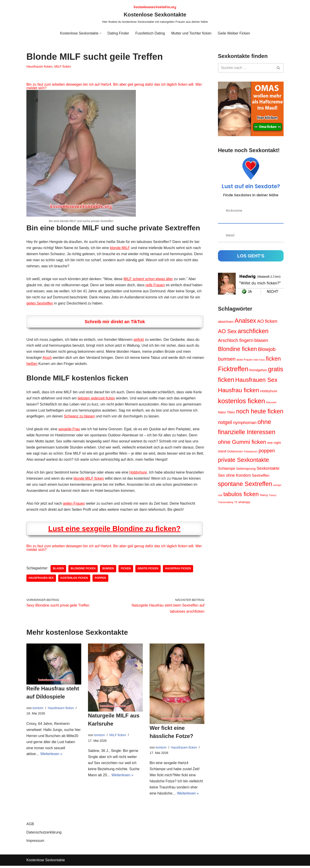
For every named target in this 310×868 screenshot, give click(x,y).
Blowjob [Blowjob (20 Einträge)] (267, 349)
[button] (100, 33)
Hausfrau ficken (179, 570)
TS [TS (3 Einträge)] (236, 503)
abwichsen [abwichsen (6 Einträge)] (226, 322)
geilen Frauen (74, 505)
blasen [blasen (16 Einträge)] (261, 340)
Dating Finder (118, 33)
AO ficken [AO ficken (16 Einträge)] (267, 321)
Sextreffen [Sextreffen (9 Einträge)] (261, 476)
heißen (45, 365)
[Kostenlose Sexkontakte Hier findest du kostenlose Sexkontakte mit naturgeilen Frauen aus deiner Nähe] (155, 14)
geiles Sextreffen (40, 304)
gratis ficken (148, 570)
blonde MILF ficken (108, 480)
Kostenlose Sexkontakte (46, 862)
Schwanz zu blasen (80, 418)
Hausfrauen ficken (39, 66)
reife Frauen (156, 285)
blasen (59, 570)
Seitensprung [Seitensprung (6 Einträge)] (246, 469)
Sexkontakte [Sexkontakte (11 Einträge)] (268, 469)
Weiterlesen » (51, 756)
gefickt (139, 340)
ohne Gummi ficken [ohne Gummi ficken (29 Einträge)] (242, 443)
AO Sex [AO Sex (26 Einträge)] (227, 331)
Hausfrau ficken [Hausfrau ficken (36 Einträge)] (239, 391)
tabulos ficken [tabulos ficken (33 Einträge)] (241, 495)
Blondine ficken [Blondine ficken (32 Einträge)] (237, 349)
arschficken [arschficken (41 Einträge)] (253, 331)
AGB (30, 826)
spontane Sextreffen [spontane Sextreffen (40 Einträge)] (245, 484)
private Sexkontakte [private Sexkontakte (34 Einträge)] (243, 460)
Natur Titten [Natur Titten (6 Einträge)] (227, 413)
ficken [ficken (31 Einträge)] (273, 359)
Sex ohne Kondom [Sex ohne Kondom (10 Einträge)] (234, 476)
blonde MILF (120, 248)
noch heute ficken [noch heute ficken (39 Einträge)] (260, 412)
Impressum (35, 843)
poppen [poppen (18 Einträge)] (267, 451)
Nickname (234, 211)
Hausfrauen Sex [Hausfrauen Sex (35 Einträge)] (256, 380)
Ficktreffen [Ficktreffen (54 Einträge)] (233, 369)
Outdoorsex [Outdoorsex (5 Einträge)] (235, 452)
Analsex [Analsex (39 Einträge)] (245, 321)
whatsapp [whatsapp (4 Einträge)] (244, 503)
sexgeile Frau (69, 430)
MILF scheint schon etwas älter (149, 279)
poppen (101, 580)
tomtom (38, 710)
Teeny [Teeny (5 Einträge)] (264, 496)
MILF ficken (63, 66)
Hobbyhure (139, 474)
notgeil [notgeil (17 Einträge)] (225, 423)
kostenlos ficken (74, 580)
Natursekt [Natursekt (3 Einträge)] (271, 403)
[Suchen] (246, 68)
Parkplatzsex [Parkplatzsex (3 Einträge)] (251, 452)
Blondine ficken (83, 570)
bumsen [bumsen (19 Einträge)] (227, 359)
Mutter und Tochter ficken (191, 33)
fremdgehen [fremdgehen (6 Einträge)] (258, 371)
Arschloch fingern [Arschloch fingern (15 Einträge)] (236, 341)
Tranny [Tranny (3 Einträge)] (273, 496)
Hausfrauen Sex (41, 580)
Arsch (47, 358)
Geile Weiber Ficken (234, 33)
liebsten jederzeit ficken (97, 399)
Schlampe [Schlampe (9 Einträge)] (227, 469)
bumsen (109, 570)
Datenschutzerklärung (44, 835)
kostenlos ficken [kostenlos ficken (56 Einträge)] (242, 401)
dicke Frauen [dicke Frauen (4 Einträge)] (244, 360)
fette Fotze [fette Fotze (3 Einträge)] (259, 360)
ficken (126, 570)
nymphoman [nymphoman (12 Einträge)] (245, 423)
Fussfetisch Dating (150, 33)
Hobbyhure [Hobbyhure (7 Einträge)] (269, 391)
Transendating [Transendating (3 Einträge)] (226, 503)
